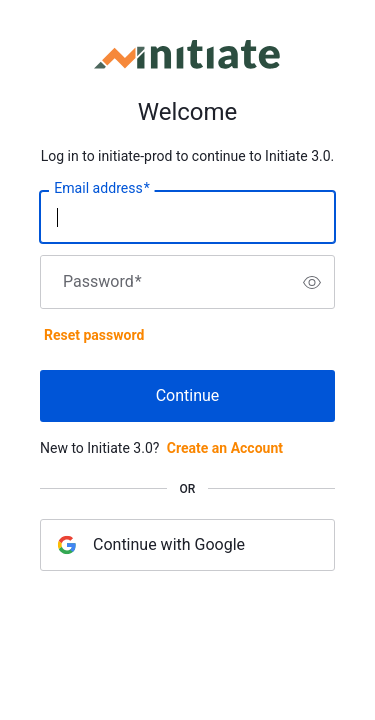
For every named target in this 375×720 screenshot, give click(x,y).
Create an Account (225, 448)
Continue (188, 395)
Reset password (94, 335)
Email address (101, 189)
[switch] (312, 282)
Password (102, 282)
